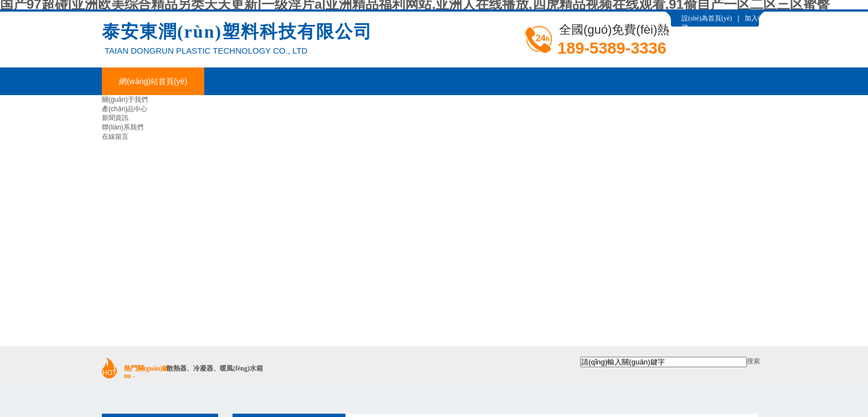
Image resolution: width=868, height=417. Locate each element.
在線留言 (115, 137)
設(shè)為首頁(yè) (707, 18)
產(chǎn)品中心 (125, 109)
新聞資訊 (115, 118)
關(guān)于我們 (125, 100)
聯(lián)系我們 (123, 127)
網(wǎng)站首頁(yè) (153, 81)
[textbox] (663, 362)
